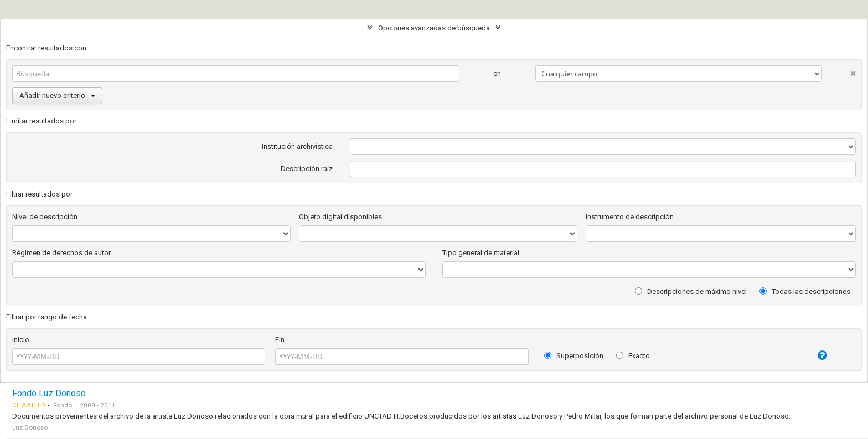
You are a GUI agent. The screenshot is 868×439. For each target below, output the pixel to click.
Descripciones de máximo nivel (691, 291)
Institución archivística (297, 146)
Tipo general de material (481, 253)
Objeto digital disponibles (340, 217)
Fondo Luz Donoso (49, 393)
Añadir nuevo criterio (57, 95)
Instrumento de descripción (630, 217)
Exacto (633, 356)
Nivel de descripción (45, 217)
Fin (280, 340)
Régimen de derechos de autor (61, 253)
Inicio (21, 340)
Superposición (574, 356)
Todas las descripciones (805, 291)
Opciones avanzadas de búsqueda (434, 28)
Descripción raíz (307, 169)
